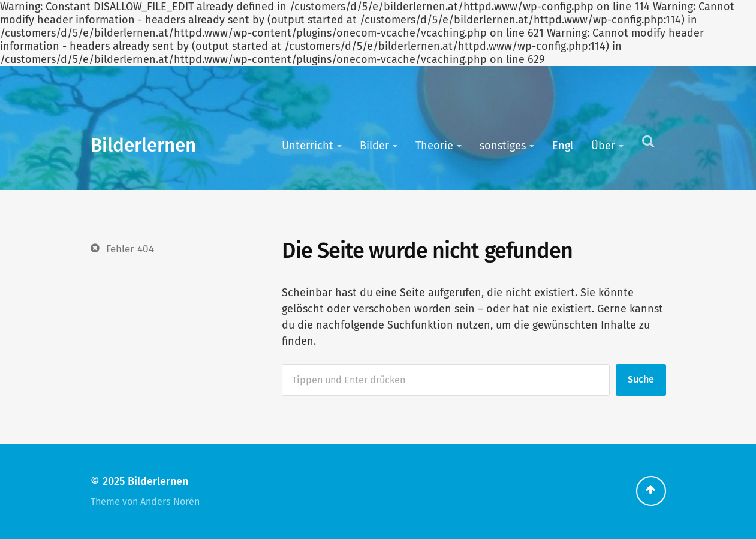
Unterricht (308, 146)
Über (603, 146)
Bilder (374, 146)
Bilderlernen (143, 145)
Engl (563, 146)
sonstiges (503, 146)
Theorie (434, 146)
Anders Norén (170, 502)
